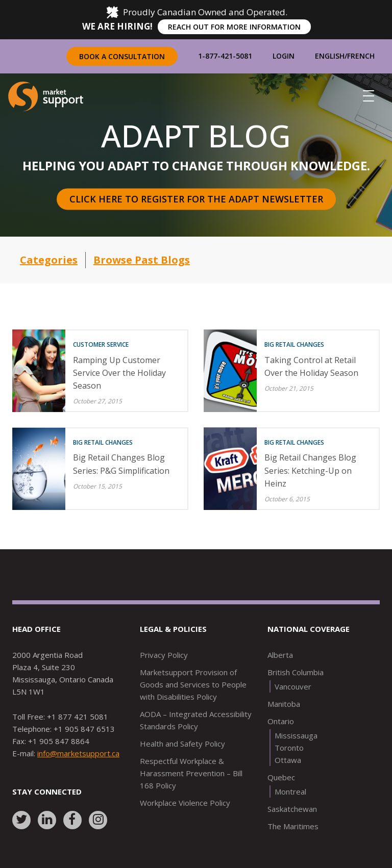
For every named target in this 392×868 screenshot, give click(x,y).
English (330, 56)
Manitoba (284, 704)
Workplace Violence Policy (185, 803)
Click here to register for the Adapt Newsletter (196, 199)
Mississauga (296, 735)
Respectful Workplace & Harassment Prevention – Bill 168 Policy (191, 773)
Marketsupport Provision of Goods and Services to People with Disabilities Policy (193, 684)
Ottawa (288, 760)
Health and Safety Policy (182, 744)
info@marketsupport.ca (78, 753)
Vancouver (293, 686)
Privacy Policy (164, 655)
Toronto (289, 748)
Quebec (281, 777)
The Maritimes (293, 826)
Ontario (281, 721)
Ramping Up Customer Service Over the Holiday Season (119, 373)
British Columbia (296, 672)
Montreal (290, 792)
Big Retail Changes (294, 344)
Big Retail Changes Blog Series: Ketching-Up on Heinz (310, 470)
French (361, 56)
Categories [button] (49, 260)
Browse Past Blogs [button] (142, 260)
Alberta (280, 655)
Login (284, 56)
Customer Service (101, 344)
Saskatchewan (292, 809)
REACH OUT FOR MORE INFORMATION (234, 27)
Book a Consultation (122, 56)
